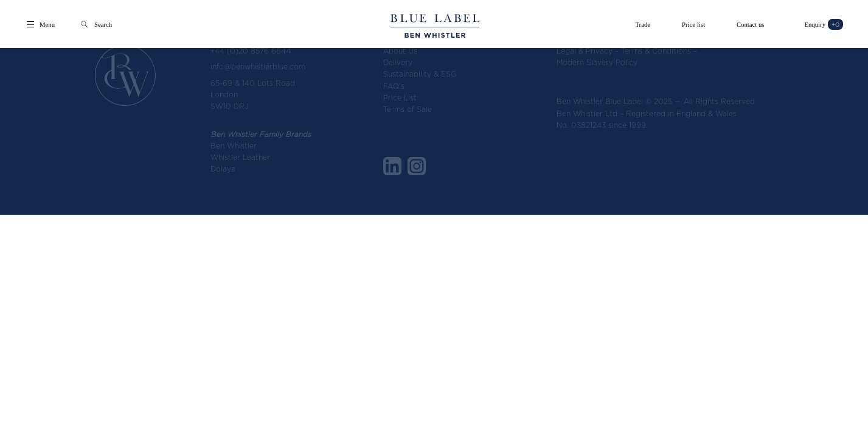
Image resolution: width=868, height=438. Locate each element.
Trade (643, 24)
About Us (400, 51)
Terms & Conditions (656, 51)
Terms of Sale (408, 109)
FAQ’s (394, 86)
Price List (400, 98)
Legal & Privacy (585, 51)
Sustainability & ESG (420, 74)
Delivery (398, 62)
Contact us (751, 24)
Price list (693, 24)
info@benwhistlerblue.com (258, 67)
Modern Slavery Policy (597, 62)
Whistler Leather (240, 157)
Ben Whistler (234, 146)
